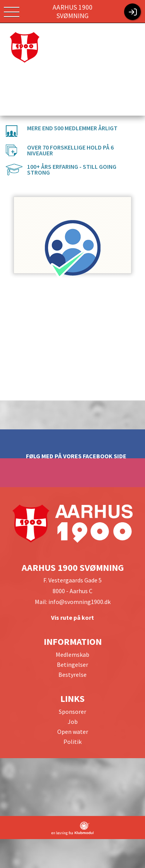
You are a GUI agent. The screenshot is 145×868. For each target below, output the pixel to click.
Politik (72, 742)
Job (73, 722)
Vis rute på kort (72, 617)
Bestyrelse (72, 675)
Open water (73, 732)
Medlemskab (72, 654)
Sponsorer (72, 712)
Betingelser (72, 664)
